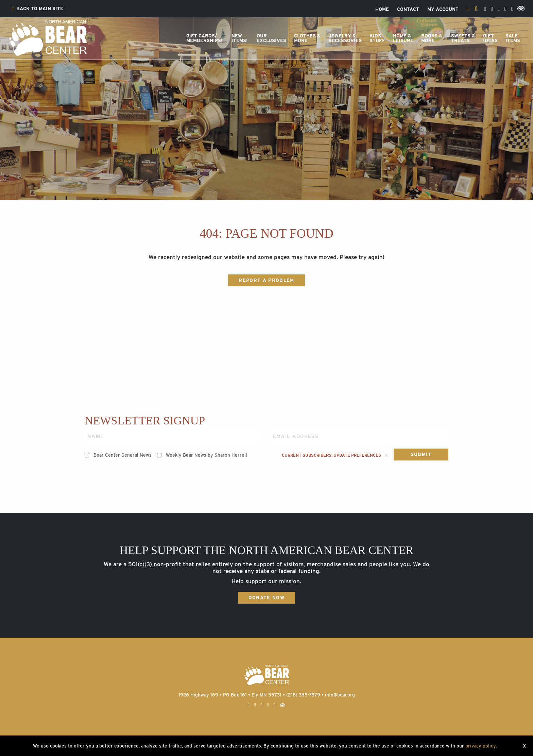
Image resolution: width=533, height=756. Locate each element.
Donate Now (266, 598)
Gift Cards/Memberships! (204, 38)
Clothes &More (307, 38)
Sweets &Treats (463, 38)
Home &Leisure (403, 38)
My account (443, 10)
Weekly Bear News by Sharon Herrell (207, 455)
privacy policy (480, 746)
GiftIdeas (490, 38)
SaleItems (513, 38)
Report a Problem (266, 280)
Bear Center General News (123, 455)
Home (382, 10)
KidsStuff (377, 38)
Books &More (432, 38)
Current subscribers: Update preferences (334, 455)
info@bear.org (340, 695)
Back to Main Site (38, 9)
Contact (408, 10)
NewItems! (240, 38)
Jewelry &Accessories (345, 38)
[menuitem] (38, 9)
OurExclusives (271, 38)
